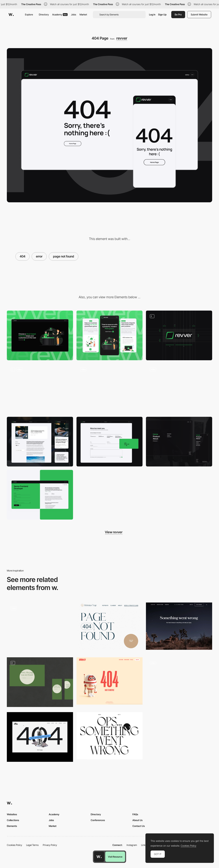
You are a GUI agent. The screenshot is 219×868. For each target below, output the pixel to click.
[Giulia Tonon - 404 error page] (110, 736)
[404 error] (40, 737)
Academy (60, 14)
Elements (12, 826)
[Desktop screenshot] (40, 335)
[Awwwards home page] (99, 857)
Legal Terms (32, 845)
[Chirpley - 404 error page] (110, 681)
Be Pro (178, 14)
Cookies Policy (14, 845)
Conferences (98, 820)
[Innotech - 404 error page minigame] (179, 681)
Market (83, 14)
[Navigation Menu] (179, 442)
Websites (12, 814)
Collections (13, 820)
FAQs (135, 814)
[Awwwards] (11, 15)
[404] (40, 682)
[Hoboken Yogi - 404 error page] (110, 626)
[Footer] (179, 389)
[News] (40, 442)
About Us (137, 820)
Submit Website (199, 14)
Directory (44, 14)
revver (122, 38)
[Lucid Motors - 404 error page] (179, 626)
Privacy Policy (50, 845)
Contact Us (139, 826)
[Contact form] (110, 442)
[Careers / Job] (40, 495)
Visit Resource (115, 857)
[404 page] (40, 627)
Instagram (132, 845)
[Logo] (179, 335)
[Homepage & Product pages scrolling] (40, 389)
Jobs (74, 14)
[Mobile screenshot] (110, 335)
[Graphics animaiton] (110, 389)
